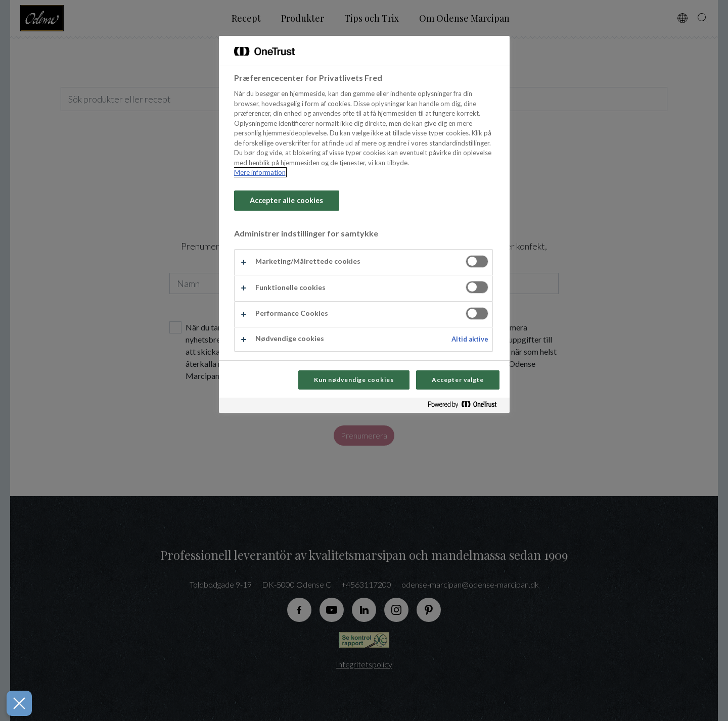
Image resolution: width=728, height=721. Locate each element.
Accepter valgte (458, 380)
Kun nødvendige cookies (354, 380)
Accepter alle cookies (287, 200)
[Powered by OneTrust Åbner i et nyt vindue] (466, 406)
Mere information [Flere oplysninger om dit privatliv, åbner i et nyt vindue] (260, 172)
